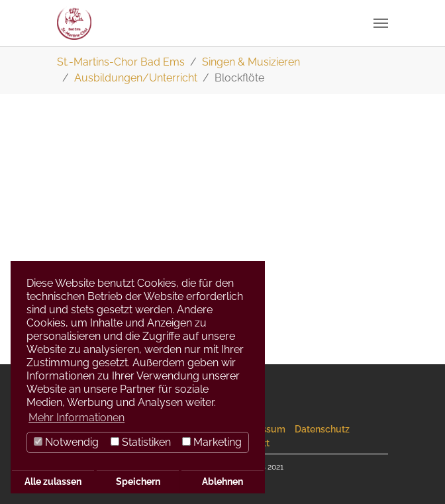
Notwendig (66, 442)
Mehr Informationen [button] (76, 418)
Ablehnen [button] (222, 481)
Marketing (212, 442)
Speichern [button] (138, 481)
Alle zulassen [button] (53, 481)
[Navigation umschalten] (381, 23)
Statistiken (141, 442)
